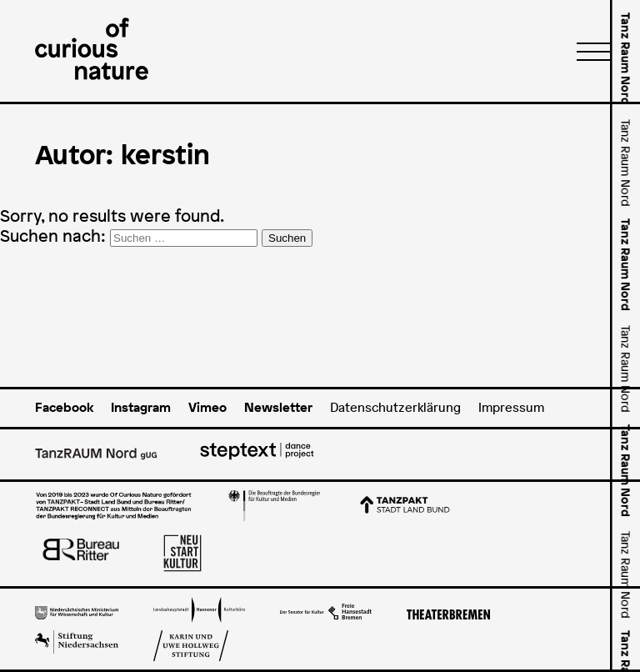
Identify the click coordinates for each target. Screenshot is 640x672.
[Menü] (588, 51)
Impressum (511, 407)
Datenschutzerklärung (395, 407)
